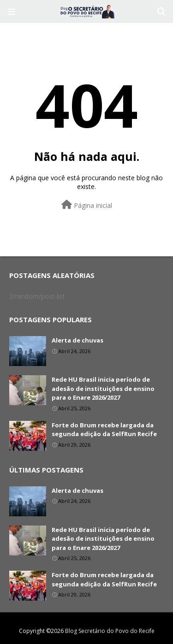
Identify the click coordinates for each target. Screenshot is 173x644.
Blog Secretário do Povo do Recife (110, 631)
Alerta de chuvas (78, 340)
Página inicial (87, 205)
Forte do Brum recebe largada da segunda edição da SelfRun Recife (104, 430)
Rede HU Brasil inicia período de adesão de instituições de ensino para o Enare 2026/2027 (103, 388)
